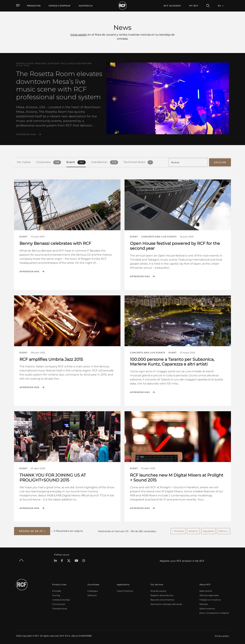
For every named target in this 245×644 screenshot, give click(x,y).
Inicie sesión (79, 35)
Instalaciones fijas (61, 599)
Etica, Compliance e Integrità (214, 612)
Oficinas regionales (209, 595)
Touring (56, 595)
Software (92, 595)
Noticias (204, 604)
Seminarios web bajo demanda (166, 604)
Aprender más (26, 134)
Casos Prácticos (125, 590)
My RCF (194, 6)
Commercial (59, 604)
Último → (224, 531)
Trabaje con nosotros (210, 599)
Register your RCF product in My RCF (182, 560)
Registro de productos (162, 595)
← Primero (178, 531)
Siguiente (208, 531)
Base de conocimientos (162, 599)
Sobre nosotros (207, 608)
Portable (57, 590)
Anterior (193, 531)
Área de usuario (158, 590)
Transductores (60, 608)
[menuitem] (60, 6)
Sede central (206, 590)
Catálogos (93, 590)
